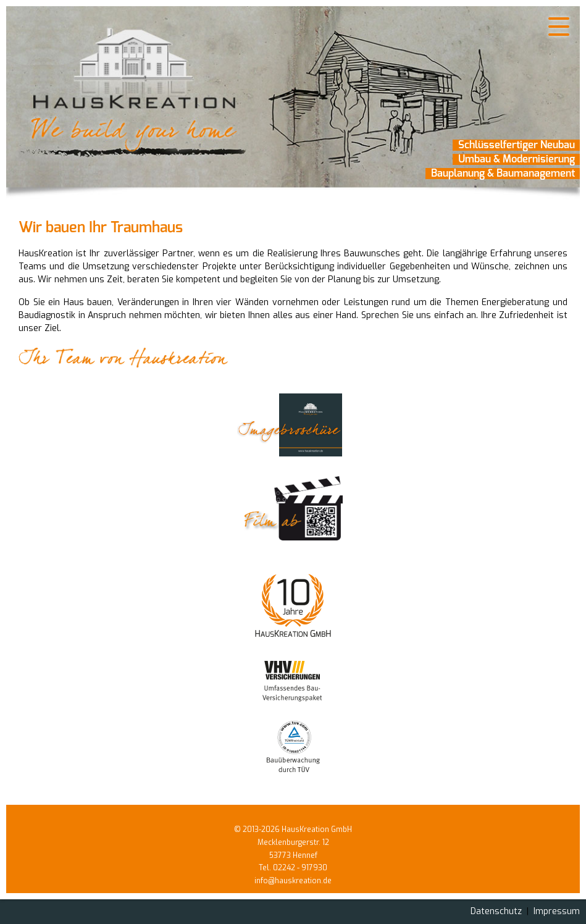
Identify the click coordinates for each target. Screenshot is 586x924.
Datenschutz (496, 911)
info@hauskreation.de (293, 881)
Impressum (557, 911)
